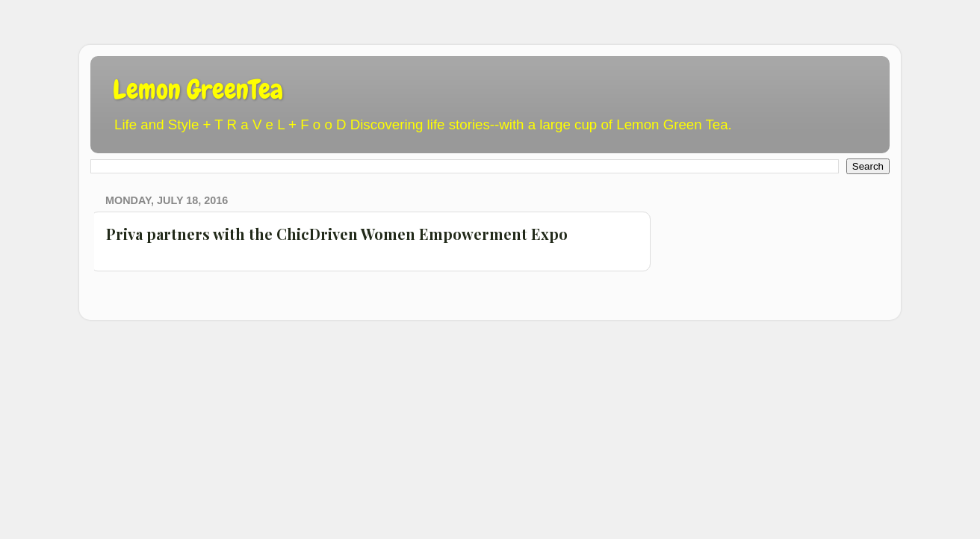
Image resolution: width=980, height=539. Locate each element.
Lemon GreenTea (198, 90)
